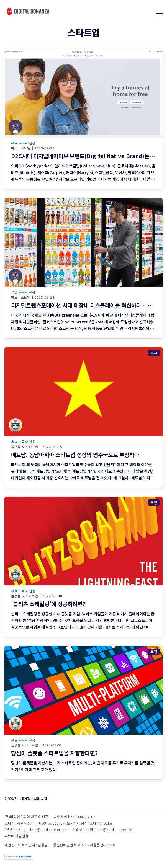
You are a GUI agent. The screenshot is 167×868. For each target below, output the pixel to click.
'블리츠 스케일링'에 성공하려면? (48, 604)
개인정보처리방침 (34, 799)
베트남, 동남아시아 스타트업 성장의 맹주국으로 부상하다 (75, 455)
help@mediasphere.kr (114, 829)
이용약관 (11, 799)
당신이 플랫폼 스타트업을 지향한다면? (54, 753)
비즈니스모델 (21, 148)
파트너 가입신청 (16, 836)
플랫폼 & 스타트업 (25, 447)
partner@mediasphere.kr (46, 829)
